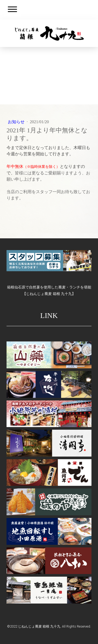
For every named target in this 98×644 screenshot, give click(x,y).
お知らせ (17, 122)
